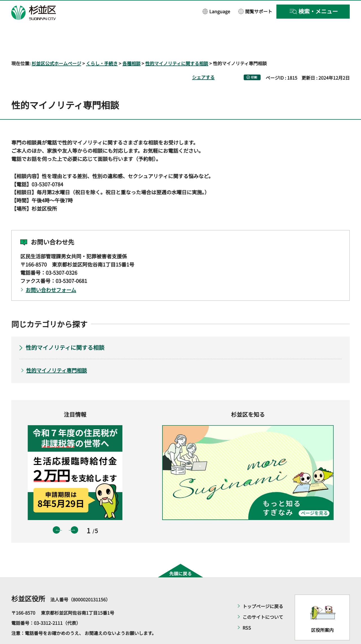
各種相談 (131, 47)
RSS (247, 612)
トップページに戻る (263, 590)
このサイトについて (263, 601)
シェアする (203, 61)
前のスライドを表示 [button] (56, 514)
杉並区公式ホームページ (56, 47)
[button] (216, 11)
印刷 (254, 61)
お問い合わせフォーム (51, 273)
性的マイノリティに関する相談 (177, 47)
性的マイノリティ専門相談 (57, 354)
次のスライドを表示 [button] (74, 514)
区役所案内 (322, 614)
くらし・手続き (102, 47)
